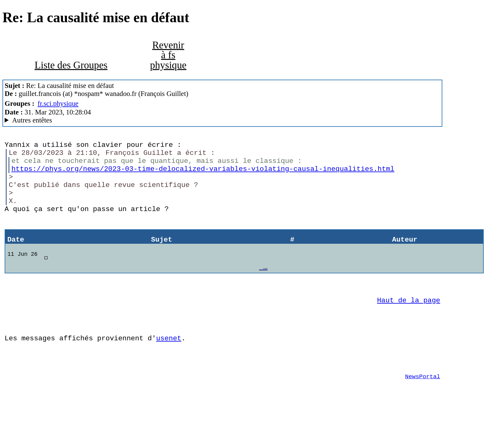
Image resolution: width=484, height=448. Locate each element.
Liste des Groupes (71, 65)
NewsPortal (423, 410)
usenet (169, 367)
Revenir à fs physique (168, 55)
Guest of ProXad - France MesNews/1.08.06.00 (222, 120)
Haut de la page (409, 324)
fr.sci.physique (58, 104)
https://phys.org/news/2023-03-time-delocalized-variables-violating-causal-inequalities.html (203, 174)
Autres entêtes (32, 120)
